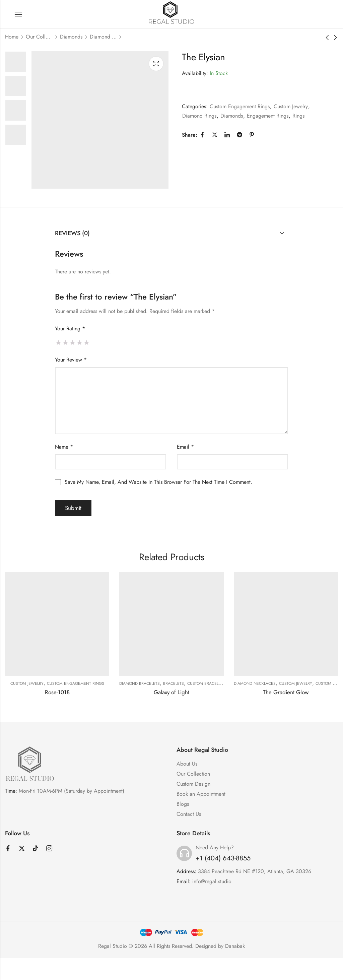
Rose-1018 (57, 692)
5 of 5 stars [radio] (87, 342)
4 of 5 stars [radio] (80, 342)
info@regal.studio (212, 881)
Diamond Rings (103, 37)
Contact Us (189, 814)
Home (12, 37)
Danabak (235, 946)
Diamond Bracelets (140, 683)
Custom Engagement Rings (240, 106)
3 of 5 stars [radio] (73, 342)
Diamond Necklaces (255, 683)
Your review (71, 360)
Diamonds (71, 37)
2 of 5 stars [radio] (65, 342)
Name (64, 447)
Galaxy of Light (171, 692)
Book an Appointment (201, 794)
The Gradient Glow (286, 692)
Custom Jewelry (291, 106)
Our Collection (39, 37)
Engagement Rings (268, 116)
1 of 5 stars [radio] (58, 342)
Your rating (70, 329)
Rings (298, 116)
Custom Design (193, 784)
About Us (187, 764)
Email (185, 447)
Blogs (183, 804)
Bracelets (174, 683)
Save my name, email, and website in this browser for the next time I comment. (158, 482)
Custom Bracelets (206, 683)
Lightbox (156, 64)
